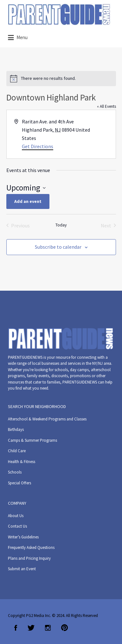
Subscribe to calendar (58, 247)
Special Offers (19, 483)
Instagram (48, 628)
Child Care (17, 451)
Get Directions (38, 146)
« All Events (106, 106)
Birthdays (16, 429)
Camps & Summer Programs (32, 440)
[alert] (61, 79)
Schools (15, 472)
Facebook (16, 628)
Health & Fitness (22, 462)
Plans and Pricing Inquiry (29, 558)
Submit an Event (22, 569)
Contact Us (17, 526)
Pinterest (64, 628)
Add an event (28, 201)
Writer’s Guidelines (23, 537)
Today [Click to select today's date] (61, 225)
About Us (16, 516)
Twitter (31, 628)
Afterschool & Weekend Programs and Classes (47, 419)
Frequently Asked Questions (31, 547)
